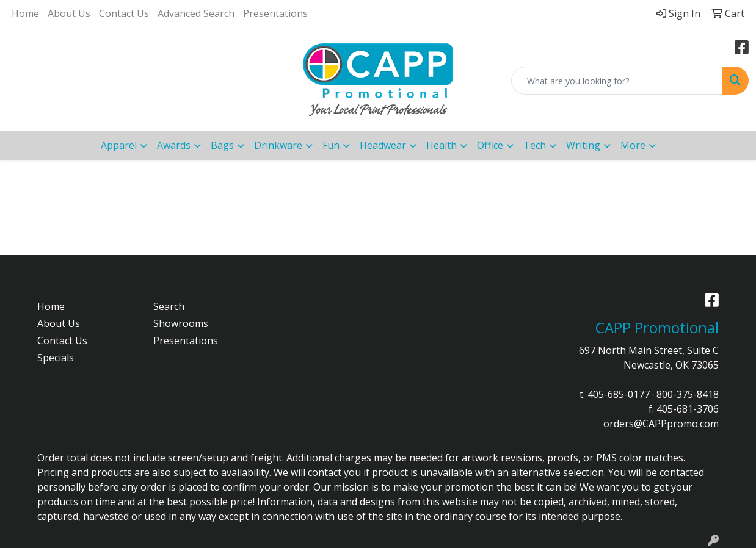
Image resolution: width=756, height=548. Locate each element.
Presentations (275, 13)
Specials (56, 358)
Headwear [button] (383, 145)
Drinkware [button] (278, 145)
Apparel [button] (119, 145)
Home (25, 13)
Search (169, 306)
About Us (69, 13)
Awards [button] (174, 145)
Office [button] (490, 145)
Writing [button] (583, 145)
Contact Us (124, 13)
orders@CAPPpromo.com (661, 424)
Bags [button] (222, 145)
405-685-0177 (619, 394)
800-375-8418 (688, 394)
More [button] (633, 145)
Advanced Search (196, 13)
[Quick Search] (617, 81)
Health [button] (442, 145)
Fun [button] (331, 145)
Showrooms (181, 323)
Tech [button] (535, 145)
